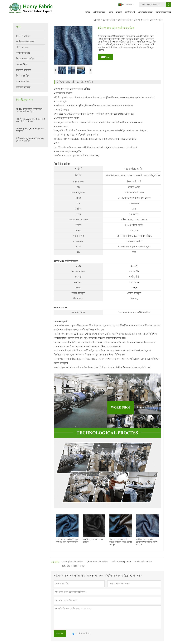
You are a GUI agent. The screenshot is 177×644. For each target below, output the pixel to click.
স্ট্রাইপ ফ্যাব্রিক (22, 47)
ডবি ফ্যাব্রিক (22, 64)
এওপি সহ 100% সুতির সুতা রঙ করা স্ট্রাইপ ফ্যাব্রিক (31, 120)
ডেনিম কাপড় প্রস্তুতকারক (121, 562)
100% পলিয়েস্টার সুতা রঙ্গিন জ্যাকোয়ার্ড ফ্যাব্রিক (29, 110)
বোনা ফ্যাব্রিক (109, 20)
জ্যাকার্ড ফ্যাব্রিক (23, 70)
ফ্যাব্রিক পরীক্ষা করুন (25, 42)
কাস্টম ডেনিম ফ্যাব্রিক (144, 562)
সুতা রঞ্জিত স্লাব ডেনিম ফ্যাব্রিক (74, 566)
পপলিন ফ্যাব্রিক (23, 53)
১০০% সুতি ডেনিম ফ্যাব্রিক (72, 562)
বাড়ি (97, 20)
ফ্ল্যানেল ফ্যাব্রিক (23, 36)
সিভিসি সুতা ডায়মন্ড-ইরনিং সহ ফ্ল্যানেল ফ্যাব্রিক (30, 139)
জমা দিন (60, 634)
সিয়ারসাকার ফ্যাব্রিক (25, 59)
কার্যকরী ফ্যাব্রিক (23, 87)
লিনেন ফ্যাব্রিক (23, 76)
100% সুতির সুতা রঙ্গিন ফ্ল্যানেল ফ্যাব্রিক (31, 130)
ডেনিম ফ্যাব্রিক (124, 20)
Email (106, 57)
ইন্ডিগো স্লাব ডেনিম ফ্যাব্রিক (97, 562)
